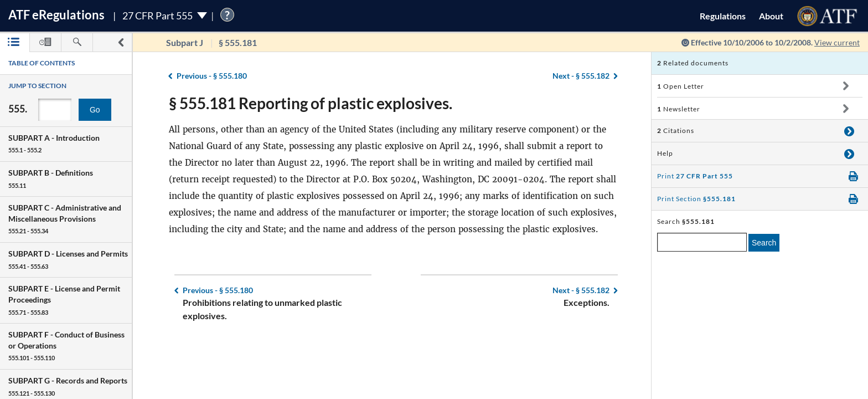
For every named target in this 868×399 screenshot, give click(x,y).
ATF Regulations (56, 15)
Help (665, 153)
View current (837, 42)
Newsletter (679, 109)
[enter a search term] (702, 242)
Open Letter (681, 86)
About (771, 16)
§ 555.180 (212, 76)
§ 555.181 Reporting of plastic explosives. (311, 103)
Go (95, 110)
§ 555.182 (581, 76)
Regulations (723, 16)
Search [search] (764, 243)
